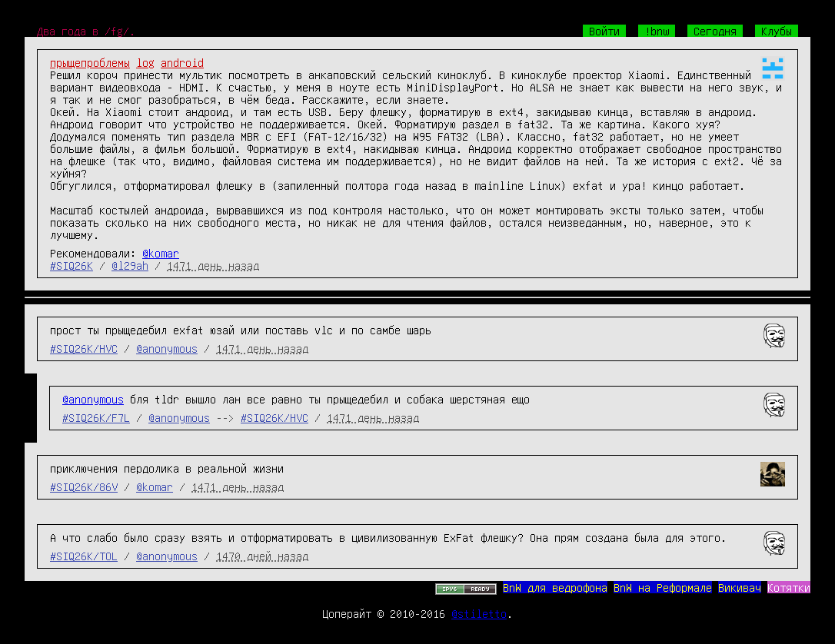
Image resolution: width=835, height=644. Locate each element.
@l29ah (130, 265)
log (145, 62)
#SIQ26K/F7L (96, 417)
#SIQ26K (72, 265)
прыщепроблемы (90, 62)
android (182, 62)
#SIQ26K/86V (84, 486)
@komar (161, 253)
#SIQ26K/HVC (84, 348)
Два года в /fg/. (86, 31)
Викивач (740, 587)
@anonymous (167, 348)
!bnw (657, 31)
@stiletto (479, 613)
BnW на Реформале (663, 587)
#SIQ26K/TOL (84, 556)
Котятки (789, 587)
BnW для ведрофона (555, 587)
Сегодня (715, 31)
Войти (604, 31)
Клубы (777, 31)
